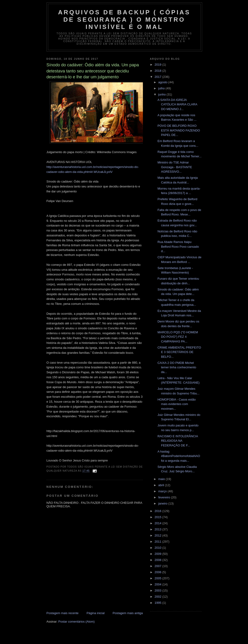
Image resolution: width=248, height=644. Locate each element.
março (163, 491)
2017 (159, 77)
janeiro (163, 503)
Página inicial (96, 613)
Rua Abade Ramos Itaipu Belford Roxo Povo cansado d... (178, 246)
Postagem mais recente (63, 613)
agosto (163, 82)
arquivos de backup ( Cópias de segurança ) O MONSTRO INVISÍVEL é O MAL (124, 20)
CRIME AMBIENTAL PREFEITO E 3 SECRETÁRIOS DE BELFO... (179, 352)
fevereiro (165, 497)
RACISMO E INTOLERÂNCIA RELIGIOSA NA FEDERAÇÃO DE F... (178, 441)
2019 (159, 65)
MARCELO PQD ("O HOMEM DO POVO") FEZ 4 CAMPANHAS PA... (178, 337)
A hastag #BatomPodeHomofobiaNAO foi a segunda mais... (179, 456)
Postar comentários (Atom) (77, 622)
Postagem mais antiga (128, 613)
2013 (159, 529)
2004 (159, 584)
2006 (159, 572)
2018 (159, 71)
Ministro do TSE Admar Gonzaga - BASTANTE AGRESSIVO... (175, 167)
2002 (159, 597)
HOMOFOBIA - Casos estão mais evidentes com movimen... (177, 404)
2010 (159, 548)
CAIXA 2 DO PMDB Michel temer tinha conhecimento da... (177, 367)
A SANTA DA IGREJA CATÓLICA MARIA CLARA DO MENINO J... (177, 104)
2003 (159, 590)
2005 (159, 578)
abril (161, 485)
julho (162, 88)
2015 (159, 517)
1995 (159, 603)
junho (162, 94)
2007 (159, 566)
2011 (159, 542)
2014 (159, 523)
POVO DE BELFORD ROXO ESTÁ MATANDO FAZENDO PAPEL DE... (179, 130)
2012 (159, 535)
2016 (159, 511)
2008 (159, 560)
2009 (159, 554)
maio (162, 479)
